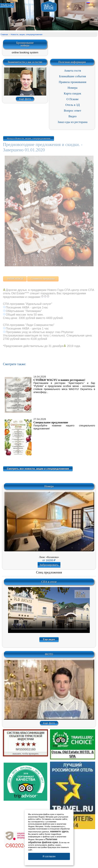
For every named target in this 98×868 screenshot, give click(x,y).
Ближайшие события (73, 76)
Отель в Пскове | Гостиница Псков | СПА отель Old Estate (49, 7)
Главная (4, 34)
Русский (88, 3)
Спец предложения (49, 572)
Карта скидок (72, 93)
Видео (72, 116)
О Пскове (73, 99)
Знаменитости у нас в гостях (25, 62)
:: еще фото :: (25, 99)
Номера (72, 88)
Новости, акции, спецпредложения (27, 34)
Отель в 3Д (73, 105)
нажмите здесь (59, 831)
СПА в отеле (49, 582)
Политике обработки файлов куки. (43, 841)
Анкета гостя (73, 71)
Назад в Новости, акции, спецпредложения (29, 138)
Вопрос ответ (72, 111)
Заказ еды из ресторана (72, 122)
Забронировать (49, 565)
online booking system (25, 52)
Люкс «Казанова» (49, 557)
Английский (92, 3)
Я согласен (49, 856)
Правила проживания (73, 82)
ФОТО (49, 654)
